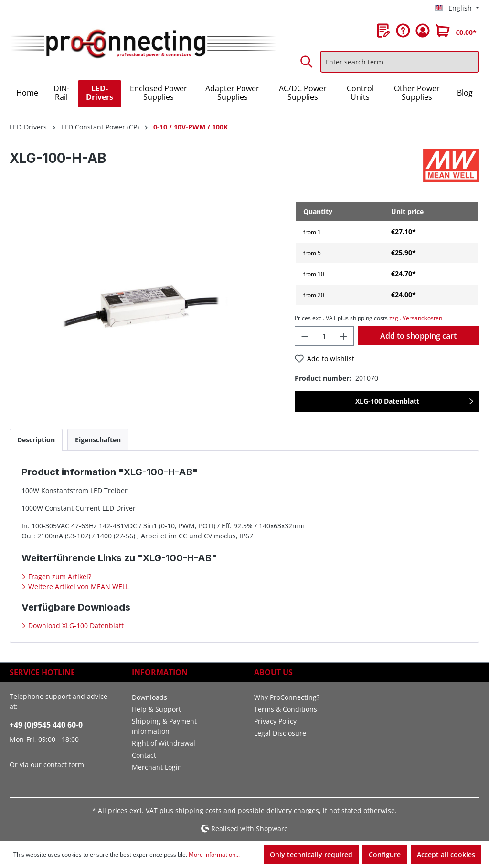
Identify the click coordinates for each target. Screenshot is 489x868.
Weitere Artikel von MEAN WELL (78, 586)
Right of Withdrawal (164, 743)
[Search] (307, 62)
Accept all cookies (446, 854)
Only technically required (311, 854)
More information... (214, 854)
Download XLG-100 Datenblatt (75, 626)
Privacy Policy (275, 721)
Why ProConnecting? (287, 697)
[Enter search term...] (400, 62)
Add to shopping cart (418, 336)
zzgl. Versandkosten (416, 318)
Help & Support (156, 709)
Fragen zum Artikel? (59, 576)
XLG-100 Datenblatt (387, 401)
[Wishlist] (383, 31)
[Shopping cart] (456, 31)
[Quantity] (324, 336)
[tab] (36, 440)
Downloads (149, 697)
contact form (64, 765)
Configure (385, 854)
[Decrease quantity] (305, 336)
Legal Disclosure (280, 733)
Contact (144, 755)
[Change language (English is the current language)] (457, 8)
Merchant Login (157, 767)
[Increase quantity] (344, 336)
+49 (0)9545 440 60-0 (46, 725)
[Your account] (423, 31)
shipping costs (198, 810)
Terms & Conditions (286, 709)
